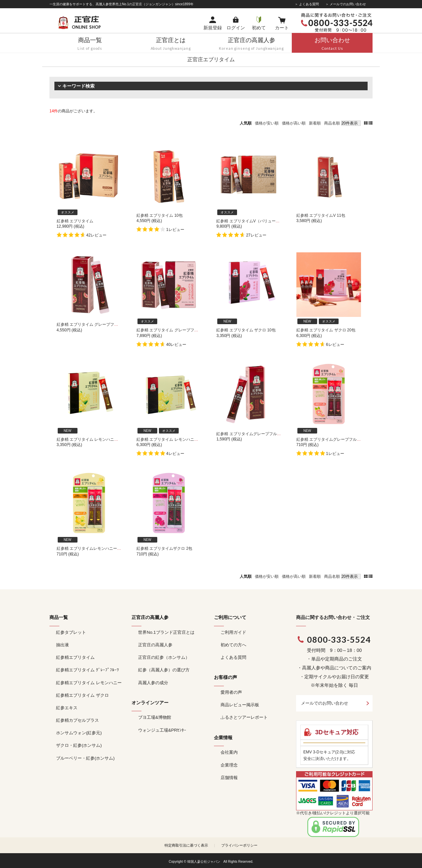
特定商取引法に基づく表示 (186, 845)
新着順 (315, 123)
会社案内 (229, 752)
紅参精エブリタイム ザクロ (82, 695)
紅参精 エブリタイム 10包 (160, 215)
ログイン (236, 28)
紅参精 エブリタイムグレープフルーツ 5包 (254, 434)
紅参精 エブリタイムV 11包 (321, 215)
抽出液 (62, 645)
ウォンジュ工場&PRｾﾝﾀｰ (162, 730)
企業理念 (229, 765)
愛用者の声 (231, 692)
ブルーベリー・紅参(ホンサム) (85, 758)
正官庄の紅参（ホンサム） (164, 657)
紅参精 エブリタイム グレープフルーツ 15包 (96, 324)
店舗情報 (229, 778)
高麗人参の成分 (153, 683)
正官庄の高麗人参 (155, 645)
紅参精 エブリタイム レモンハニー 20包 (172, 439)
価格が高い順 (294, 123)
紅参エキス (67, 708)
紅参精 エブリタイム (75, 221)
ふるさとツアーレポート (244, 717)
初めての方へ (233, 645)
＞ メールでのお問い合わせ (346, 4)
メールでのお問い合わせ (325, 703)
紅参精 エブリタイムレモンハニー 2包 (90, 548)
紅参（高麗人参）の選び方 (164, 670)
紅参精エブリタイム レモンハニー (89, 683)
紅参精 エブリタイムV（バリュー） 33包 (253, 221)
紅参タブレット (71, 632)
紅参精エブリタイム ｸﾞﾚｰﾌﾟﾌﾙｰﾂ (88, 670)
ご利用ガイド (233, 632)
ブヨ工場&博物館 (155, 717)
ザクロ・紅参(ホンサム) (79, 745)
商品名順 (332, 123)
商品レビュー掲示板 (240, 705)
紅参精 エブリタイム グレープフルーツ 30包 (176, 330)
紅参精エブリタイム (75, 657)
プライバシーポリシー (239, 845)
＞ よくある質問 (307, 4)
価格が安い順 (267, 123)
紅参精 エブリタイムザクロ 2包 (164, 548)
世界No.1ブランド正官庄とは (166, 632)
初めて (259, 28)
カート (282, 28)
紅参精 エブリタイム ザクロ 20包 (326, 330)
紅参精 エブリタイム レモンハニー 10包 (92, 439)
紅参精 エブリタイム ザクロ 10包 (246, 330)
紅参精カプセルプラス (77, 720)
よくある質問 (233, 657)
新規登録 (213, 28)
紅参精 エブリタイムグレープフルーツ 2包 (334, 439)
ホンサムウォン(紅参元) (79, 733)
